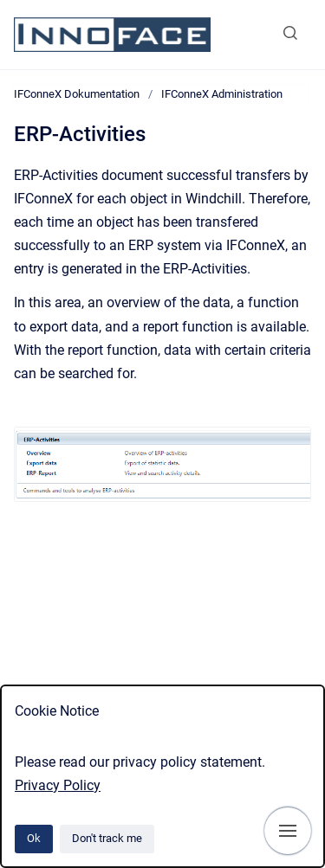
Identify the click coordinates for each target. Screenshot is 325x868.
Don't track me (107, 838)
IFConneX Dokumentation (77, 94)
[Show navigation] (288, 831)
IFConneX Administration (222, 94)
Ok (34, 838)
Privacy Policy (58, 785)
